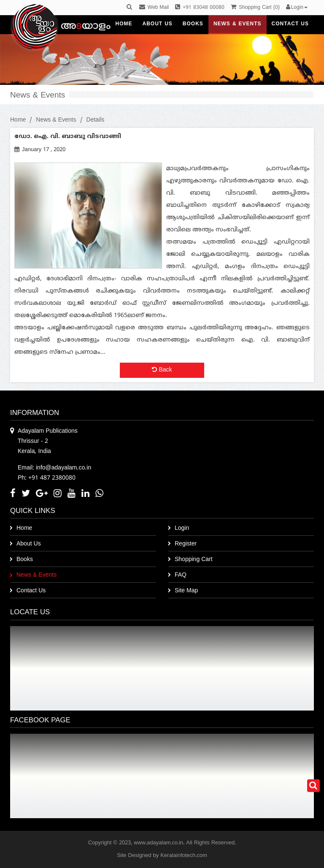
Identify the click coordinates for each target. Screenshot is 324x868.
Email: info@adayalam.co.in (54, 468)
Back (162, 370)
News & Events (56, 120)
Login (182, 528)
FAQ (181, 575)
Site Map (186, 591)
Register (186, 544)
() (255, 8)
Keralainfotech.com (184, 856)
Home (18, 120)
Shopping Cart (194, 560)
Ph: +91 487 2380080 (47, 478)
